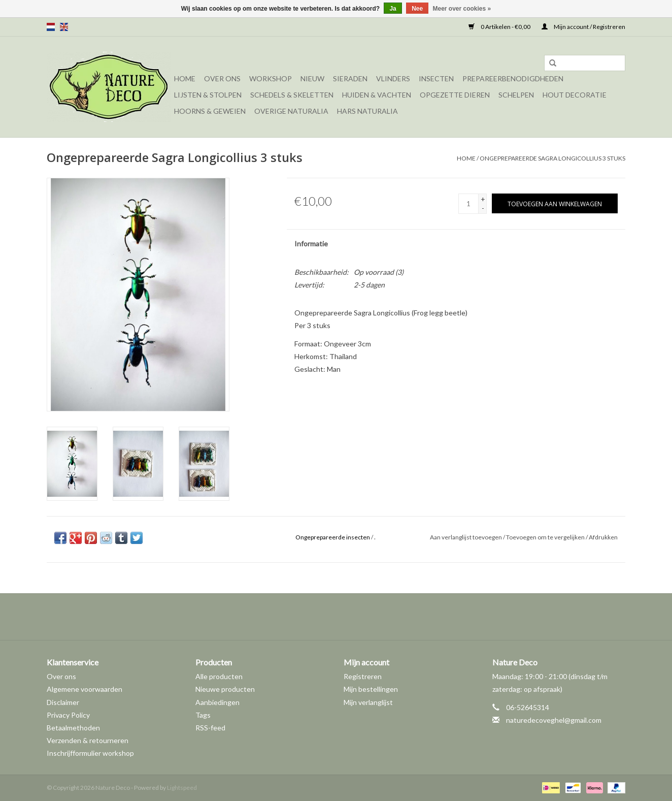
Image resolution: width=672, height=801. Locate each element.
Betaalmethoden (73, 728)
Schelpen (516, 95)
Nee (417, 9)
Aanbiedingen (217, 702)
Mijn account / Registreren (583, 27)
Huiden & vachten (377, 95)
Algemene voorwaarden (85, 689)
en (64, 27)
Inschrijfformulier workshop (90, 753)
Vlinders (393, 78)
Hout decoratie (575, 95)
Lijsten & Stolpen (208, 95)
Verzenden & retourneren (88, 740)
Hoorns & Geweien (210, 111)
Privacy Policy (68, 715)
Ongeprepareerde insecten (333, 537)
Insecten (436, 78)
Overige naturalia (291, 111)
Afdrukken (603, 537)
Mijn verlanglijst (368, 702)
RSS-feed (210, 728)
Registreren (363, 676)
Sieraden (350, 78)
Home (185, 78)
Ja (393, 9)
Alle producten (219, 676)
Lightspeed (182, 788)
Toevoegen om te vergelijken (546, 537)
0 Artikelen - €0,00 (500, 27)
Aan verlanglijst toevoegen (466, 537)
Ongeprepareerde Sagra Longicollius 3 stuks (552, 158)
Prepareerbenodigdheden (513, 78)
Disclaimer (63, 702)
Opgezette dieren (455, 95)
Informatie (311, 244)
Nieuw (312, 78)
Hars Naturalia (367, 111)
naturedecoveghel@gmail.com (554, 720)
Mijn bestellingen (371, 689)
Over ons (222, 78)
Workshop (271, 78)
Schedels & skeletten (292, 95)
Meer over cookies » (462, 9)
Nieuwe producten (225, 689)
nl (51, 27)
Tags (203, 715)
